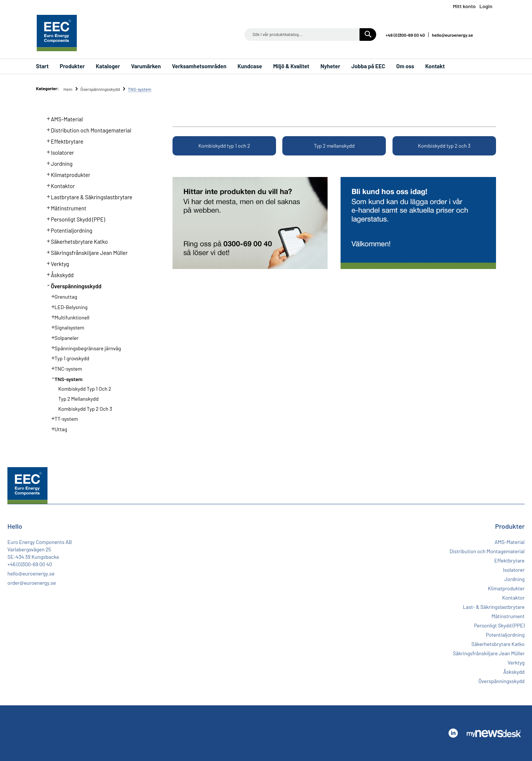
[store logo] (57, 33)
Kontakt (435, 66)
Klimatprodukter (66, 174)
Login (486, 6)
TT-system (62, 418)
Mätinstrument (64, 207)
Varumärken (146, 66)
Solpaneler (63, 337)
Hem (68, 89)
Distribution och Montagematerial (87, 129)
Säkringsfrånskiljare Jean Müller (85, 252)
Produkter (72, 66)
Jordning (58, 163)
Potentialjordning (67, 230)
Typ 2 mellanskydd (334, 146)
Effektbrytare (63, 141)
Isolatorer (58, 152)
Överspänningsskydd (100, 89)
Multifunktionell (68, 317)
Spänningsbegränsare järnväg (84, 348)
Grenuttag (62, 296)
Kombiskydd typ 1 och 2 (224, 146)
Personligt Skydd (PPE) (74, 219)
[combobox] (310, 35)
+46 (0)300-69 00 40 (405, 35)
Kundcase (250, 66)
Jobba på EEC (368, 66)
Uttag (57, 429)
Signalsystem (65, 327)
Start (42, 66)
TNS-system (65, 378)
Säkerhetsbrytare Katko (75, 241)
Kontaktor (59, 185)
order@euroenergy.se (32, 583)
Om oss (405, 66)
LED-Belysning (67, 306)
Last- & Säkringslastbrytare (494, 607)
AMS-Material (63, 118)
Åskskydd (58, 274)
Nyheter (330, 66)
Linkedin (489, 34)
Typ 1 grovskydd (68, 358)
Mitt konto (464, 6)
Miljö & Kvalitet (291, 66)
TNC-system (64, 368)
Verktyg (56, 263)
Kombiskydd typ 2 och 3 (444, 146)
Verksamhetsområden (199, 66)
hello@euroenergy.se (452, 35)
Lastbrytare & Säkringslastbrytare (87, 196)
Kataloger (108, 66)
